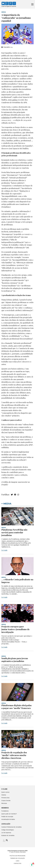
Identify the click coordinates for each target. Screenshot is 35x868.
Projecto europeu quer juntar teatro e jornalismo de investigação (15, 629)
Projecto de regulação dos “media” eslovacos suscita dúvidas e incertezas (14, 755)
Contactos (17, 863)
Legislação (6, 824)
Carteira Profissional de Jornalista (11, 827)
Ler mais (4, 550)
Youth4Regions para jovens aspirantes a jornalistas (15, 660)
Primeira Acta (5, 798)
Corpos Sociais (6, 801)
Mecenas (4, 803)
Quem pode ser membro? (9, 814)
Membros (5, 808)
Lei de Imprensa (6, 833)
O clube (4, 789)
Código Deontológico (8, 830)
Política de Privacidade (17, 856)
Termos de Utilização (17, 858)
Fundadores (5, 811)
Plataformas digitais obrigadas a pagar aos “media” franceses (16, 707)
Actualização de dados (8, 819)
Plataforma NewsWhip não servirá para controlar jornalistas (14, 532)
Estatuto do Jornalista (8, 835)
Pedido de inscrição (7, 817)
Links (17, 861)
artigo (4, 204)
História (4, 795)
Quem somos (5, 792)
